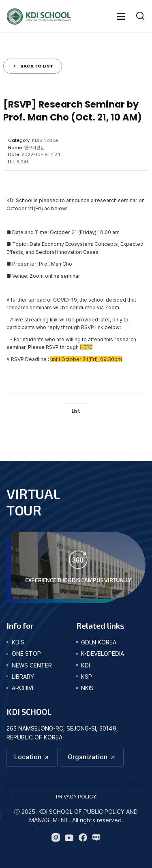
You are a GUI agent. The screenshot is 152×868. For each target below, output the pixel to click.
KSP (87, 677)
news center (32, 665)
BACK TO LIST (37, 66)
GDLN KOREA (99, 642)
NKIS (87, 688)
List (76, 411)
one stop (26, 654)
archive (24, 688)
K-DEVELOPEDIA (103, 654)
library (23, 677)
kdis (18, 642)
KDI (86, 665)
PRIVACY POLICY (76, 797)
